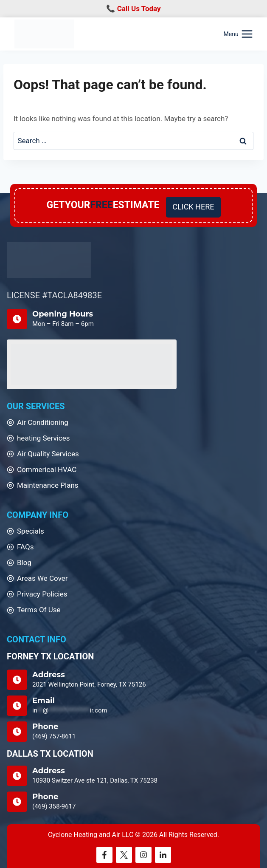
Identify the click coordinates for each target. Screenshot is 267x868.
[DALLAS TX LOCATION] (133, 776)
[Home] (49, 260)
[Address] (133, 680)
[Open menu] (238, 34)
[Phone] (133, 732)
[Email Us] (133, 706)
